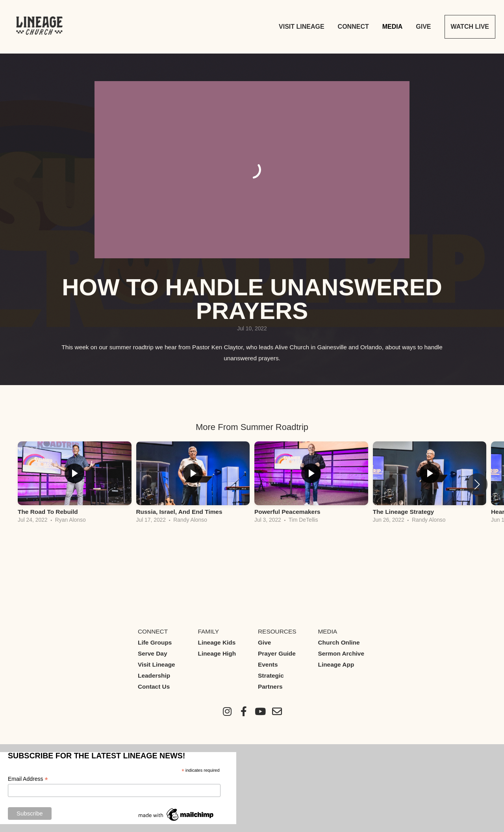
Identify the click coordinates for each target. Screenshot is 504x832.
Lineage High (217, 653)
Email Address (28, 779)
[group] (75, 484)
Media (393, 27)
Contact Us (154, 687)
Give (423, 27)
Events (268, 664)
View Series (252, 549)
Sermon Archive (341, 653)
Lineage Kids (217, 642)
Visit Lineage (302, 27)
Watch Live (470, 27)
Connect (353, 27)
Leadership (154, 675)
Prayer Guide (277, 653)
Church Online (339, 642)
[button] (477, 484)
